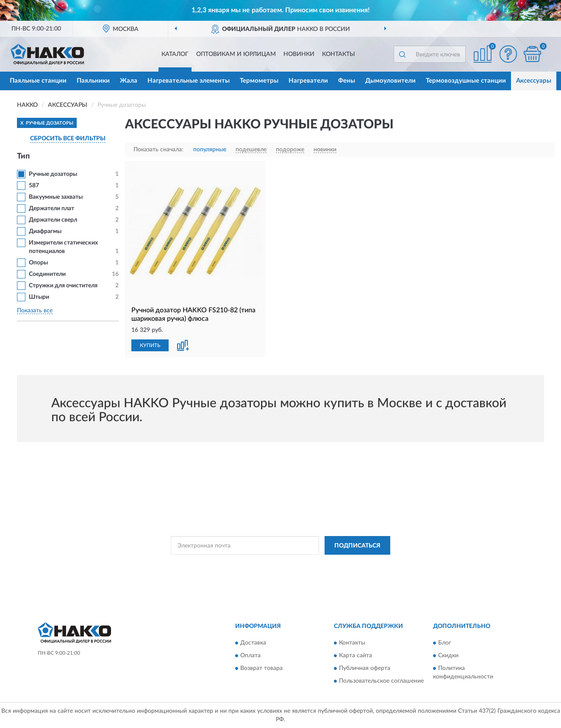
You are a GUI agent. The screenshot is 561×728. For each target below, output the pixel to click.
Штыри (39, 297)
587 (34, 186)
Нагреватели (308, 81)
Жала (129, 81)
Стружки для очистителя (63, 286)
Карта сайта (355, 656)
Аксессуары (534, 81)
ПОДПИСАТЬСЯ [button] (357, 546)
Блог (445, 643)
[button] (508, 54)
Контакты (339, 54)
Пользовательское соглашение (381, 681)
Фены (347, 81)
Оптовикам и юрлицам (236, 54)
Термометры (259, 81)
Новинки (299, 54)
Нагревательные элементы (189, 81)
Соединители (47, 274)
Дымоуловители (390, 81)
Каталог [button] (175, 54)
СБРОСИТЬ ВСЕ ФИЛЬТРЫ (68, 139)
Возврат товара (261, 668)
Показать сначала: (158, 150)
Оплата (250, 656)
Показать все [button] (35, 311)
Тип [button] (23, 156)
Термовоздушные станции (466, 81)
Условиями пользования (355, 564)
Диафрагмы (45, 231)
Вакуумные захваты (56, 197)
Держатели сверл (53, 220)
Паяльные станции (38, 81)
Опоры (38, 263)
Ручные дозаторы (53, 174)
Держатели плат (51, 208)
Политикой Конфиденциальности (281, 564)
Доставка (253, 643)
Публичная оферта (365, 668)
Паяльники (93, 81)
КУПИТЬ (150, 345)
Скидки (448, 656)
